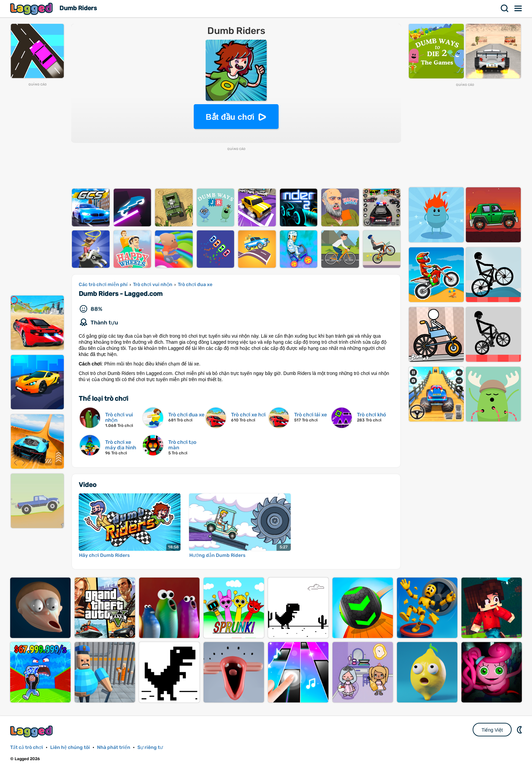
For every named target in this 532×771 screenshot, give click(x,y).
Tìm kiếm (505, 8)
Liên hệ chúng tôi (70, 747)
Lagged (32, 9)
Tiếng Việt (492, 730)
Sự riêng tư (150, 747)
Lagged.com (32, 731)
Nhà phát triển (114, 747)
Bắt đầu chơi (230, 117)
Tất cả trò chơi (27, 747)
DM (520, 730)
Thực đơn (518, 8)
